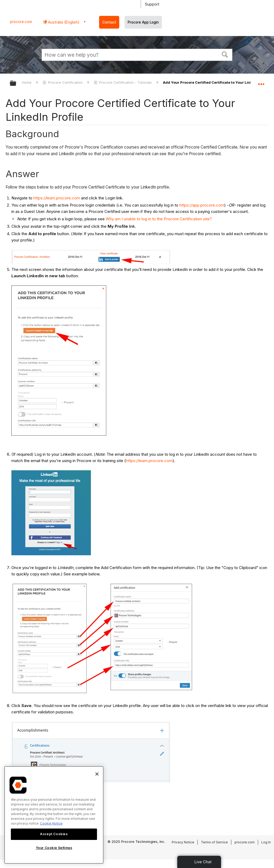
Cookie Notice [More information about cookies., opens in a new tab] (51, 823)
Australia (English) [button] (63, 22)
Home (27, 82)
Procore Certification (63, 82)
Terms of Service (214, 842)
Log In (266, 842)
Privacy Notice (183, 842)
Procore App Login (143, 22)
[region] (54, 815)
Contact (109, 22)
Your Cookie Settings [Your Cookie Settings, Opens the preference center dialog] (54, 848)
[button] (225, 54)
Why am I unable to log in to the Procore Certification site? (159, 219)
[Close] (97, 774)
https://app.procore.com (202, 205)
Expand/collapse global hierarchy (16, 84)
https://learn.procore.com (57, 198)
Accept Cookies (54, 834)
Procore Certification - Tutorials (123, 82)
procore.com (21, 22)
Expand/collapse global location (261, 82)
